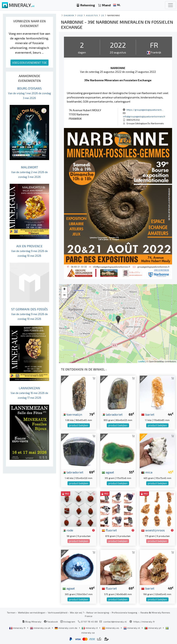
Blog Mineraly (32, 622)
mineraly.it (90, 628)
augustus (92, 15)
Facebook (51, 622)
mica (147, 472)
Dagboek (69, 15)
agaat (108, 472)
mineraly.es (111, 628)
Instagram (68, 622)
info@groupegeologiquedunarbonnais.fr (144, 116)
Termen (11, 612)
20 (103, 15)
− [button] (64, 295)
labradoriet (112, 414)
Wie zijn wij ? (77, 612)
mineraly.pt (153, 628)
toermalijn (72, 414)
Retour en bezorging (98, 612)
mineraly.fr (18, 628)
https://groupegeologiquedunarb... (145, 110)
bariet (148, 414)
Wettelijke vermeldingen (32, 612)
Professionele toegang (125, 612)
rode (68, 530)
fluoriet (109, 530)
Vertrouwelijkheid (58, 612)
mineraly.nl (132, 628)
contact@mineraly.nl (115, 622)
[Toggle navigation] (170, 5)
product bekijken (79, 425)
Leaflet (142, 361)
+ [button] (64, 289)
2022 (80, 15)
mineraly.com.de (66, 628)
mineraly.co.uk (40, 628)
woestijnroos (153, 530)
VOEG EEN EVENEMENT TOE (29, 63)
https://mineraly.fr (144, 622)
